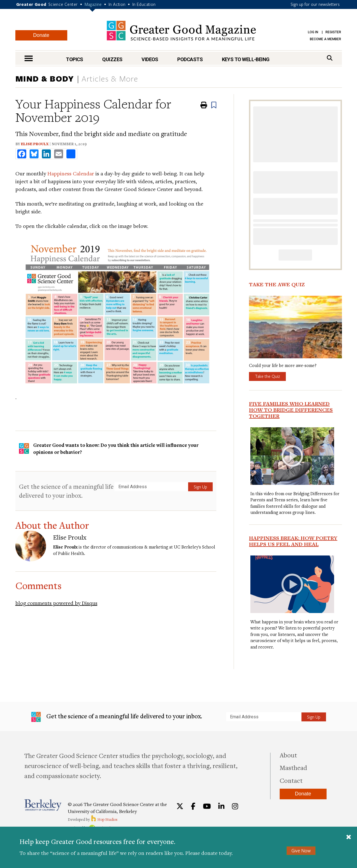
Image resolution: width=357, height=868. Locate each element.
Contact (291, 780)
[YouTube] (207, 806)
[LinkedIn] (221, 806)
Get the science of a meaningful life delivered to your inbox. (66, 491)
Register (333, 32)
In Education (144, 4)
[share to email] (59, 154)
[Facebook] (193, 806)
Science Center (63, 4)
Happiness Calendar (71, 173)
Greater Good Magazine (181, 31)
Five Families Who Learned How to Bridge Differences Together (291, 410)
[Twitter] (180, 806)
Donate (41, 35)
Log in (313, 32)
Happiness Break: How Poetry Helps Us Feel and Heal (293, 541)
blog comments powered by (56, 603)
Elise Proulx (35, 144)
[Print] (204, 105)
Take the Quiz (267, 376)
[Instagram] (235, 806)
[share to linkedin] (46, 154)
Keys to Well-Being (246, 59)
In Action (117, 4)
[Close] (349, 838)
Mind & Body (45, 78)
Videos (150, 59)
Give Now (301, 851)
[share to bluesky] (34, 154)
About (288, 755)
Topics (75, 59)
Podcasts (190, 59)
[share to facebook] (22, 154)
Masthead (293, 767)
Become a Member (325, 39)
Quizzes (112, 59)
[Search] (330, 58)
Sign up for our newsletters (315, 4)
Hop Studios (104, 819)
